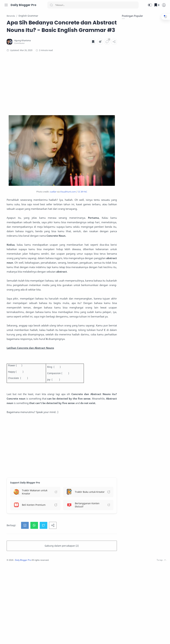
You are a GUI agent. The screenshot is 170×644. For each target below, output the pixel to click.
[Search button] (51, 5)
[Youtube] (21, 637)
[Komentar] (106, 57)
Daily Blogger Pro (23, 5)
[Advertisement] (82, 99)
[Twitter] (16, 637)
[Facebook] (6, 637)
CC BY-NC (102, 182)
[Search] (93, 5)
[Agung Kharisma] (63, 55)
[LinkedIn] (26, 637)
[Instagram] (11, 637)
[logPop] (164, 5)
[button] (150, 5)
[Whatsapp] (31, 637)
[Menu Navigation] (6, 5)
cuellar (73, 182)
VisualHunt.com (88, 182)
